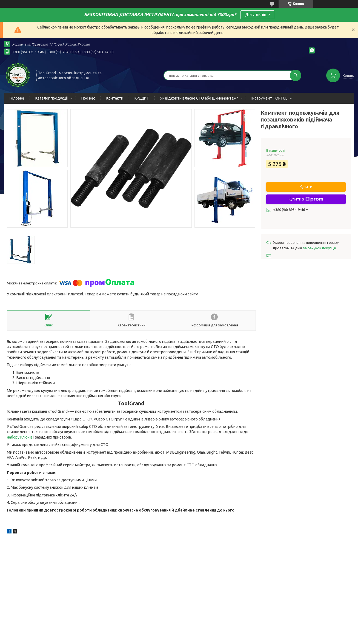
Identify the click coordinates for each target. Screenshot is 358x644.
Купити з (306, 199)
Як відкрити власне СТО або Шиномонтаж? (199, 98)
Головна (17, 98)
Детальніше (257, 15)
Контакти (115, 98)
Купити (306, 187)
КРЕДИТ (142, 98)
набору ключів (20, 437)
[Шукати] (296, 75)
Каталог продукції (52, 98)
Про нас (88, 98)
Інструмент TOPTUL (269, 98)
